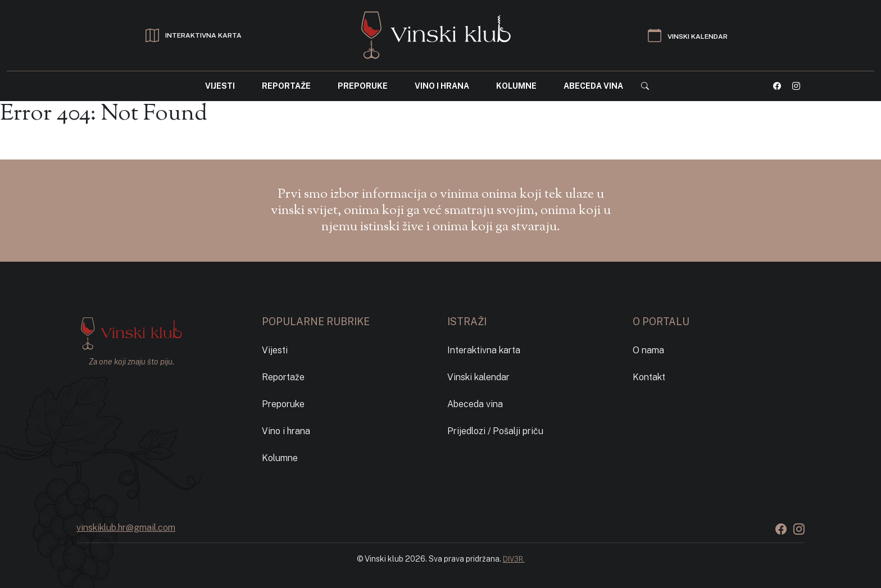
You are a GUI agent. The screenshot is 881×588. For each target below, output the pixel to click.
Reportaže (286, 86)
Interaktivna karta (484, 350)
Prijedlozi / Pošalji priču (495, 431)
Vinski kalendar (478, 377)
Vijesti (220, 86)
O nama (648, 350)
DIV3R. (514, 559)
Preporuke (363, 86)
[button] (645, 86)
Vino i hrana (442, 86)
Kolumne (516, 86)
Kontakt (649, 377)
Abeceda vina (593, 86)
